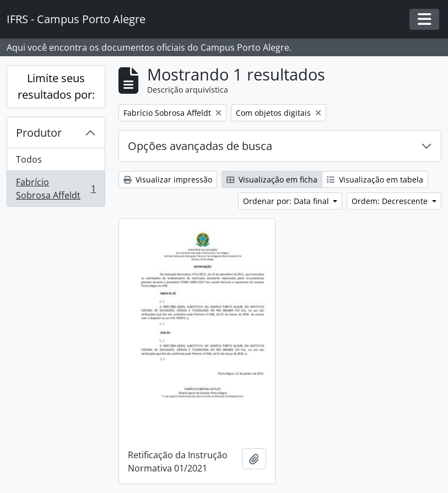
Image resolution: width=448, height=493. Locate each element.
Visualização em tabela (375, 179)
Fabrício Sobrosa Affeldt (56, 189)
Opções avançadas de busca (200, 146)
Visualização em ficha (272, 179)
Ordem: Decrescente (391, 201)
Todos (29, 159)
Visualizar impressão (168, 179)
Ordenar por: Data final (287, 201)
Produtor (39, 133)
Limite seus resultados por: (56, 86)
